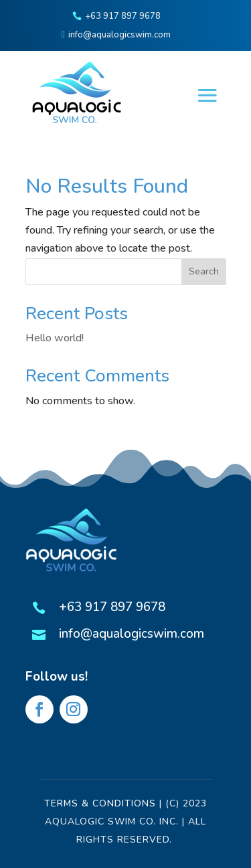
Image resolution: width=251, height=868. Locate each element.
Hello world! (55, 338)
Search (204, 271)
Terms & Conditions (100, 803)
